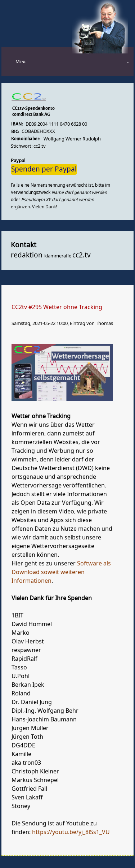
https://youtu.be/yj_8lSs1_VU (71, 832)
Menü (21, 62)
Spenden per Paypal (44, 169)
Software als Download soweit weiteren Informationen (61, 572)
